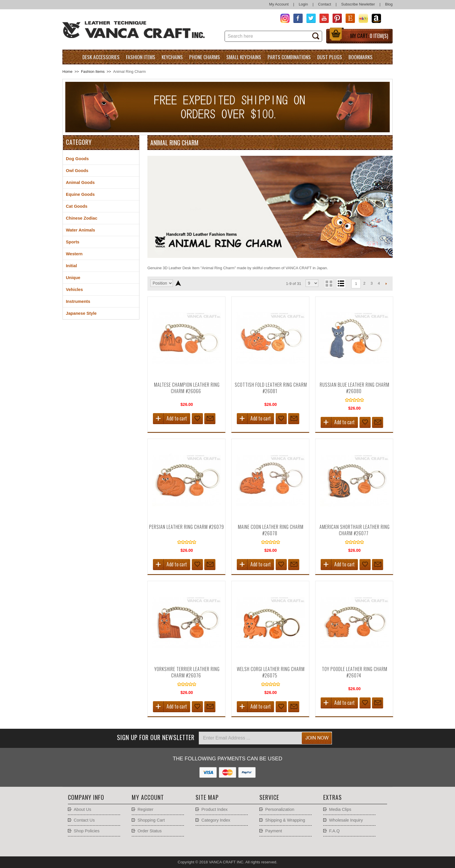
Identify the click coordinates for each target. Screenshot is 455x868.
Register (146, 809)
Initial (71, 266)
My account (148, 797)
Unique (73, 278)
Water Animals (81, 230)
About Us (82, 809)
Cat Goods (77, 206)
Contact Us (84, 820)
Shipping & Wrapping (285, 820)
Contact (325, 4)
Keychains (172, 57)
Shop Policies (87, 831)
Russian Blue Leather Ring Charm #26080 (355, 388)
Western (74, 254)
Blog (389, 4)
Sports (73, 242)
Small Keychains (244, 57)
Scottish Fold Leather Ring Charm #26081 (271, 388)
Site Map (207, 797)
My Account (279, 4)
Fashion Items (141, 57)
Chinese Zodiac (82, 218)
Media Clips (340, 809)
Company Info (86, 797)
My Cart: (369, 36)
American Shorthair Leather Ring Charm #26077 (355, 530)
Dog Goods (77, 159)
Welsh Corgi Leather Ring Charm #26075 (271, 672)
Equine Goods (80, 194)
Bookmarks (361, 57)
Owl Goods (77, 171)
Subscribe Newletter (358, 4)
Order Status (150, 831)
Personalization (280, 809)
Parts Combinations (289, 57)
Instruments (78, 301)
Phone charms (205, 57)
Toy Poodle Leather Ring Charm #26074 (355, 672)
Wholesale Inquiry (346, 820)
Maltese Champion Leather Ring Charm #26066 (187, 388)
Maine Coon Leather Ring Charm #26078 (271, 530)
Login (303, 4)
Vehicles (74, 290)
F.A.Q (334, 831)
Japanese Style (81, 313)
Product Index (214, 809)
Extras (333, 797)
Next (386, 283)
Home (67, 72)
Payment (274, 831)
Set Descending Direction (178, 283)
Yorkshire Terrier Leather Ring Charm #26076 (187, 672)
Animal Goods (80, 182)
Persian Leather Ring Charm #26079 (187, 527)
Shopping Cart (151, 820)
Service (269, 797)
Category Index (216, 820)
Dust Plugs (330, 57)
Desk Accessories (101, 57)
